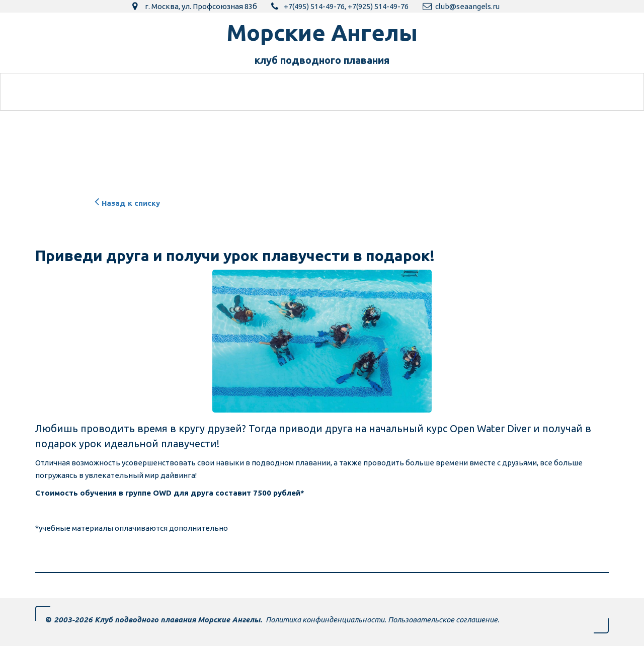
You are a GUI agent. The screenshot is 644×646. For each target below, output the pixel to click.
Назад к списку (126, 203)
